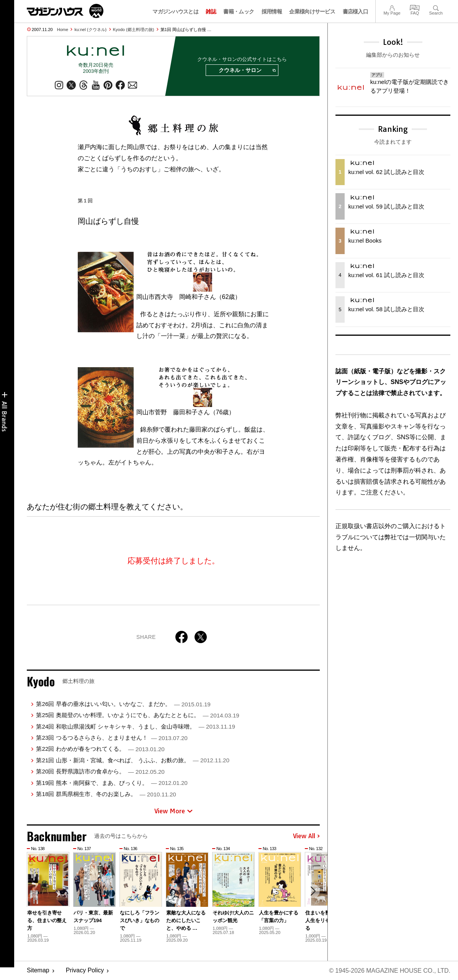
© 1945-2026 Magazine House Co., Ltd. (390, 971)
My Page (392, 7)
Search (436, 7)
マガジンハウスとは (175, 11)
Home (63, 30)
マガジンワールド (65, 11)
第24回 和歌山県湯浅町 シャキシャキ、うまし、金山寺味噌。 (136, 726)
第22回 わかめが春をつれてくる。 (100, 749)
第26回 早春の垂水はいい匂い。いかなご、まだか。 (123, 704)
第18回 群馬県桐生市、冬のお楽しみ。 (106, 794)
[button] (313, 891)
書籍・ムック (239, 11)
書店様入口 (356, 11)
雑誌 (211, 11)
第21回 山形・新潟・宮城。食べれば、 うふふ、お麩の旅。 (133, 760)
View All (306, 836)
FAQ (415, 7)
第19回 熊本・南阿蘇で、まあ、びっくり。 (112, 783)
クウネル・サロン (247, 71)
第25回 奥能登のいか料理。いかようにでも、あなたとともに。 (137, 715)
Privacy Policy (85, 971)
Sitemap (38, 971)
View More (173, 811)
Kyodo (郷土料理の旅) (134, 30)
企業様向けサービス (312, 11)
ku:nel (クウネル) (91, 30)
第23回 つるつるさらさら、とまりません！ (112, 738)
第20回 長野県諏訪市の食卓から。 (100, 771)
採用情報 (272, 11)
